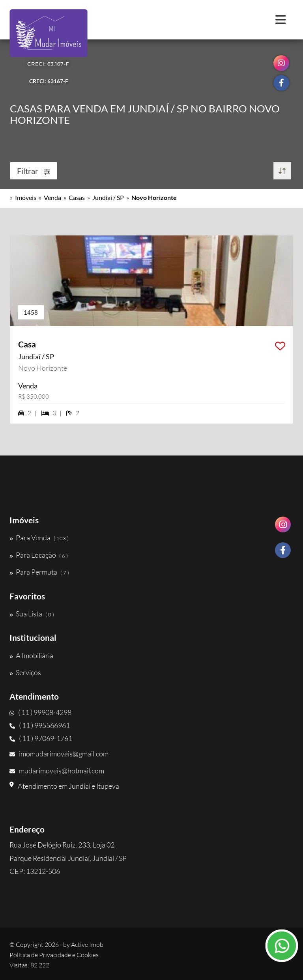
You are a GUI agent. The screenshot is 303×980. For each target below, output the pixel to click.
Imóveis (26, 197)
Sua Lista (32, 614)
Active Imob (87, 945)
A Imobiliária (31, 655)
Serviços (25, 672)
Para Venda (39, 538)
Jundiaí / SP (108, 197)
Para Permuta (39, 572)
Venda (52, 197)
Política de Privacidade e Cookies (54, 955)
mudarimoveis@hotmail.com (57, 771)
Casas (77, 197)
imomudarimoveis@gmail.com (59, 754)
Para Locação (39, 555)
